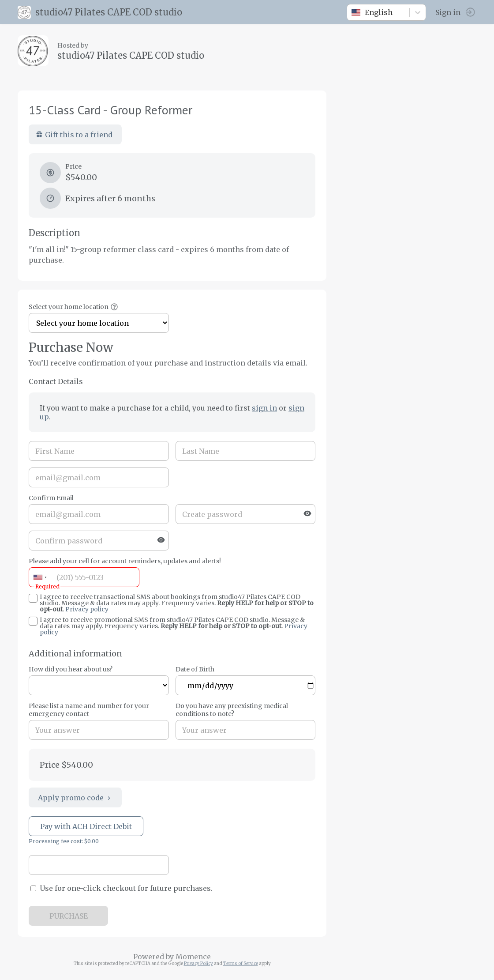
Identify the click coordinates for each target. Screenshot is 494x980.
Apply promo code (75, 798)
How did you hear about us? (71, 669)
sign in (264, 408)
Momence (193, 957)
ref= (99, 685)
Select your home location (69, 307)
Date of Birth (195, 669)
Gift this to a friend (74, 135)
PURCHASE (69, 916)
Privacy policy (87, 609)
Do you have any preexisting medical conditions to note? (232, 710)
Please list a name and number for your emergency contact (89, 710)
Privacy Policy (198, 964)
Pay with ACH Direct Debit (86, 826)
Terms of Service (241, 964)
